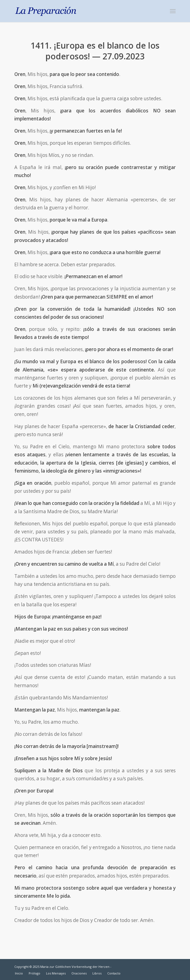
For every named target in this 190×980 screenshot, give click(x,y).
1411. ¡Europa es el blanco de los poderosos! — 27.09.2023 (95, 51)
